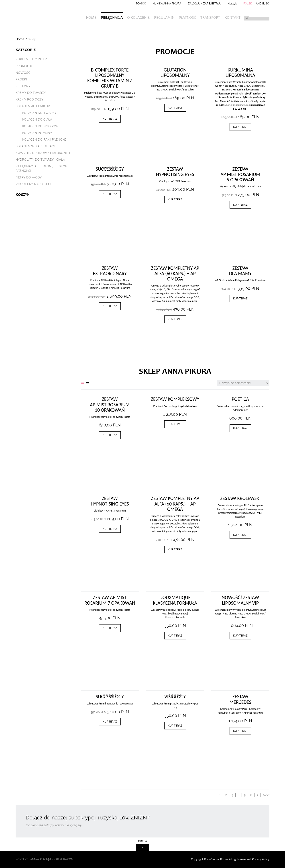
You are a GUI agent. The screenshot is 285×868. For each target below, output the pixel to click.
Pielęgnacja (112, 18)
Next (266, 795)
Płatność (187, 18)
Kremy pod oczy (30, 99)
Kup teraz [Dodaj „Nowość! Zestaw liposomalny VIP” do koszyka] (240, 636)
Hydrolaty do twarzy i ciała (40, 160)
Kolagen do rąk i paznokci (45, 139)
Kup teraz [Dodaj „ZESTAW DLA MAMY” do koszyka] (240, 299)
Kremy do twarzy (31, 93)
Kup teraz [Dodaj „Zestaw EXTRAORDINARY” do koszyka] (110, 306)
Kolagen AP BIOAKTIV (33, 106)
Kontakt (233, 18)
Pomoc (141, 4)
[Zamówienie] (243, 383)
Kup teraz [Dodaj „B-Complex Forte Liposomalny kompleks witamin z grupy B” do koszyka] (110, 119)
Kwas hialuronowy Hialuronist (43, 153)
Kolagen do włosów (40, 126)
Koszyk (232, 4)
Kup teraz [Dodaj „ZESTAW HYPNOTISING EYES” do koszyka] (175, 199)
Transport (210, 18)
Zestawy (23, 86)
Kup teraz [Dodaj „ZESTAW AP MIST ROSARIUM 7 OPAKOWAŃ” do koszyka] (110, 628)
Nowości (23, 73)
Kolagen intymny (37, 133)
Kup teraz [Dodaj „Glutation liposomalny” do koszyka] (175, 108)
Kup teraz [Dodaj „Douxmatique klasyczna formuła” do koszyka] (175, 636)
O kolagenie (138, 18)
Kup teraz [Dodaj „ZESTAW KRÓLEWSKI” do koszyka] (240, 535)
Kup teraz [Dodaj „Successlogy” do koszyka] (110, 194)
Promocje (24, 66)
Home (91, 18)
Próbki (21, 79)
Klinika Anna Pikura (167, 4)
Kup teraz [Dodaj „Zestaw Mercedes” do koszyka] (240, 731)
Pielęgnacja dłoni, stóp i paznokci (45, 168)
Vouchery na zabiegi (33, 184)
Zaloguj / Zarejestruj (205, 4)
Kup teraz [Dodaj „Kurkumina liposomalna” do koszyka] (240, 127)
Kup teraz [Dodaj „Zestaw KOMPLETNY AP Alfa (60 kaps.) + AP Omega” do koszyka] (175, 319)
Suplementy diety (31, 59)
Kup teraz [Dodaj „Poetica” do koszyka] (240, 428)
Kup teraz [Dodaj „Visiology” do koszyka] (175, 726)
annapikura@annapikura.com (52, 859)
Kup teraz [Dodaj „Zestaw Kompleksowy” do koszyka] (175, 424)
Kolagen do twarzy (39, 113)
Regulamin (164, 18)
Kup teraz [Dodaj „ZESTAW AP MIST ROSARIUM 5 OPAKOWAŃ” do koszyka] (240, 205)
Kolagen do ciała (37, 119)
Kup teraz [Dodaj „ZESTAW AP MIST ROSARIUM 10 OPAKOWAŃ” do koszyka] (110, 435)
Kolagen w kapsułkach (36, 146)
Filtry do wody (29, 177)
